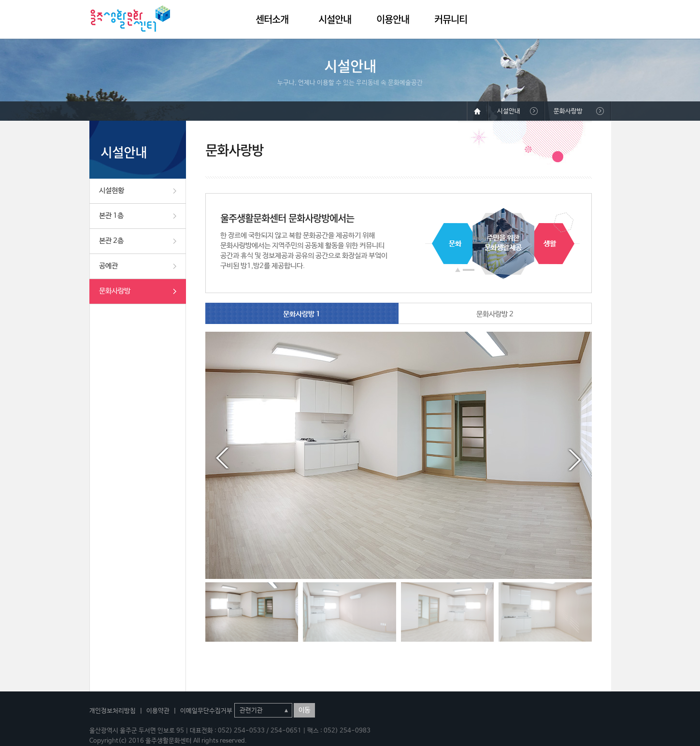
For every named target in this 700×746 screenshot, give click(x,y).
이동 (304, 710)
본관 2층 (111, 241)
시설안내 (335, 19)
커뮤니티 (451, 19)
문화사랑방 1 (302, 314)
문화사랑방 (115, 291)
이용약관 (158, 711)
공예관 (108, 266)
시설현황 (112, 190)
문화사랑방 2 (495, 314)
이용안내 (393, 19)
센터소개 (272, 19)
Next (575, 458)
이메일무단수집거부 (206, 711)
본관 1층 (111, 216)
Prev (222, 458)
